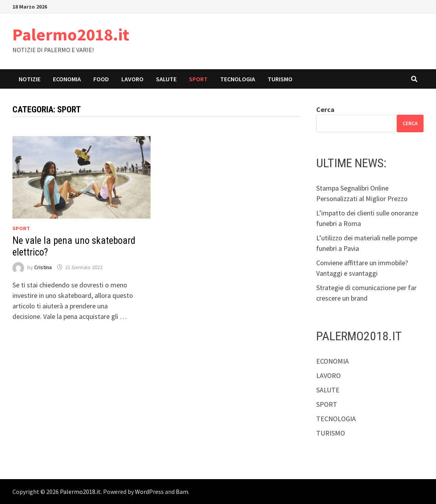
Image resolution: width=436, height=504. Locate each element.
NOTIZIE (30, 79)
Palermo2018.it (71, 34)
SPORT (198, 79)
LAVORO (132, 79)
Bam (182, 492)
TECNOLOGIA (238, 79)
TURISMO (280, 79)
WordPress (149, 492)
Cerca (325, 109)
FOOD (101, 79)
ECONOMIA (67, 79)
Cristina (43, 267)
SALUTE (166, 79)
